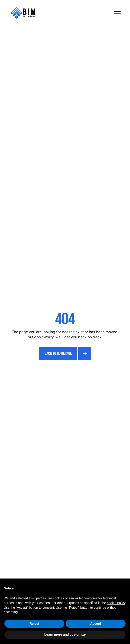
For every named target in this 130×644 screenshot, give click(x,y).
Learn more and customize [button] (65, 634)
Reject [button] (34, 624)
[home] (23, 14)
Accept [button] (96, 624)
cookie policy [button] (116, 603)
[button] (117, 14)
